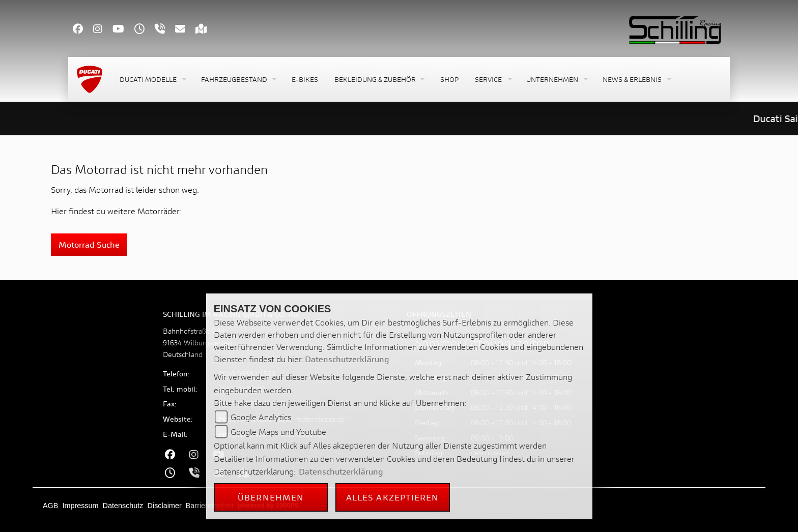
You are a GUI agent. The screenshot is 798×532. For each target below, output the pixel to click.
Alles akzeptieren (393, 497)
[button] (152, 80)
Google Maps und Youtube (278, 432)
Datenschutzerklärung (347, 359)
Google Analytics (261, 417)
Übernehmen (271, 497)
